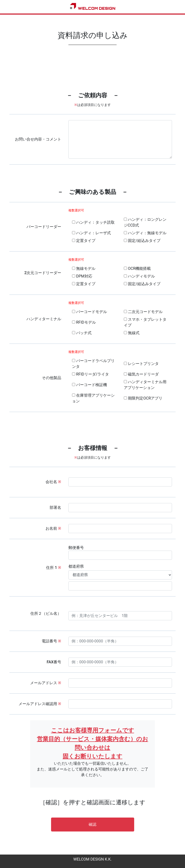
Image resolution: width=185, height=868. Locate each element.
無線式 (132, 333)
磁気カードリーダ (141, 374)
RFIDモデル (84, 322)
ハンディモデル (139, 276)
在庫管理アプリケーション (93, 398)
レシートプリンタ (141, 364)
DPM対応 (82, 276)
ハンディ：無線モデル (145, 233)
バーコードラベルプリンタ (93, 364)
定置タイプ (84, 241)
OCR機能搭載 (137, 268)
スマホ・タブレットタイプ (145, 322)
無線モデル (84, 268)
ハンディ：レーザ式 (91, 233)
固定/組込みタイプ (142, 241)
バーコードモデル (89, 312)
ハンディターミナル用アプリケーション (145, 385)
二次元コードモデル (143, 312)
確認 (92, 824)
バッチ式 (82, 333)
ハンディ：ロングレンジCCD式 (145, 222)
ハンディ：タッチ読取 (93, 222)
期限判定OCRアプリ (143, 398)
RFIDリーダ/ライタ (90, 374)
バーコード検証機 (89, 385)
